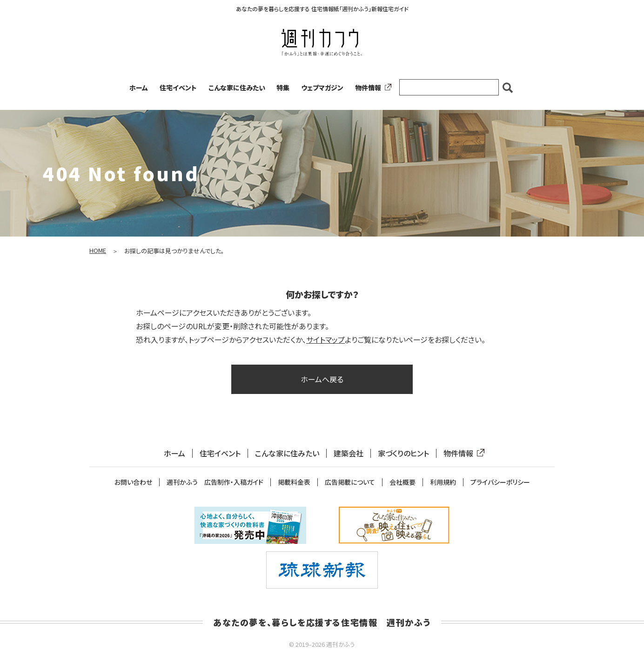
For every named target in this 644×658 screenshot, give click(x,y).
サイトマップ (325, 339)
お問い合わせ (133, 482)
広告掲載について (350, 482)
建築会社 (349, 453)
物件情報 (371, 88)
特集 (283, 88)
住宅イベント (178, 88)
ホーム (139, 88)
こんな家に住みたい (237, 88)
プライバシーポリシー (500, 482)
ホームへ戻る (322, 379)
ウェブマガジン (322, 88)
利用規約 (443, 482)
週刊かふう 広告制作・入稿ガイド (215, 482)
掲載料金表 (294, 482)
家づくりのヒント (403, 453)
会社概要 (402, 482)
